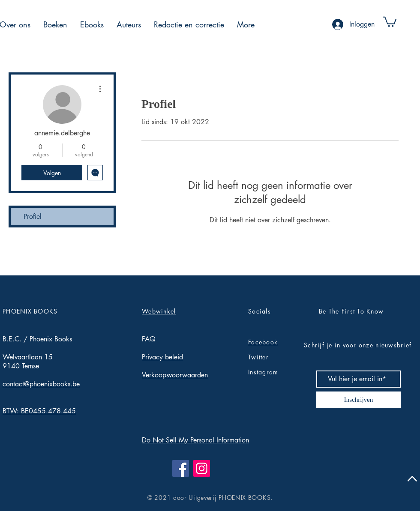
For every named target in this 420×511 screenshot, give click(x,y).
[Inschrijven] (358, 400)
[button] (55, 24)
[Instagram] (202, 468)
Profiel (33, 217)
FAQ (149, 339)
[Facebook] (181, 468)
